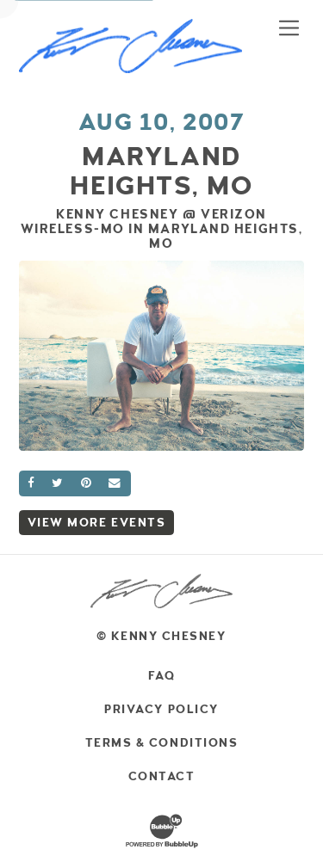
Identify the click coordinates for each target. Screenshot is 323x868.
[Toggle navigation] (289, 28)
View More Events (97, 523)
